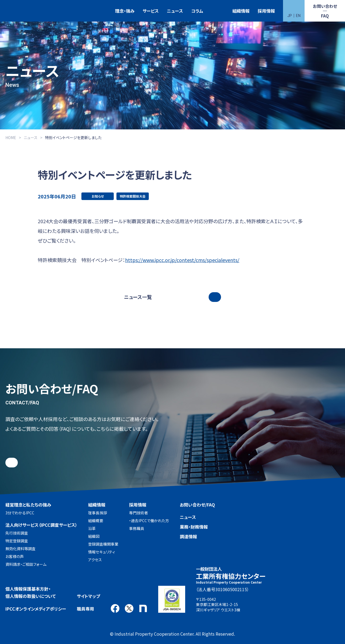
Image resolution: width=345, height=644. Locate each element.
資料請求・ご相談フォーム (26, 564)
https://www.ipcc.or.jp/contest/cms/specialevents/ (182, 260)
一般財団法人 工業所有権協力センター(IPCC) (20, 11)
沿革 (92, 528)
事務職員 (137, 528)
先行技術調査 (17, 533)
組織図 (94, 536)
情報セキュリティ (102, 552)
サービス (151, 11)
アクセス (95, 560)
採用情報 (266, 11)
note (143, 608)
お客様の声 (15, 556)
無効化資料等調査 (20, 549)
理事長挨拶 (98, 513)
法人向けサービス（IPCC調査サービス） (41, 525)
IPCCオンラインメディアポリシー (36, 609)
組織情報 (241, 11)
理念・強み (125, 11)
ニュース (175, 11)
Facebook (115, 608)
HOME (11, 137)
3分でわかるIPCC (20, 513)
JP (290, 16)
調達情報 (188, 536)
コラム (197, 11)
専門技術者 (139, 513)
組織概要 (96, 521)
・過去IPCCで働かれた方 (149, 521)
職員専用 (85, 609)
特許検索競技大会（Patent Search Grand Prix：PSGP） (218, 11)
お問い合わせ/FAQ (197, 505)
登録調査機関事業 (103, 544)
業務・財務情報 (194, 527)
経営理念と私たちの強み (28, 505)
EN (298, 16)
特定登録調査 (17, 541)
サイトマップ (88, 596)
